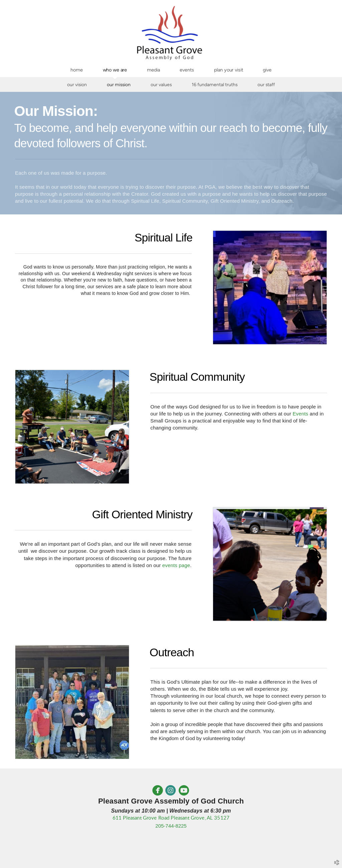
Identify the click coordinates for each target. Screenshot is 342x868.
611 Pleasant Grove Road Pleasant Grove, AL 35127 (171, 818)
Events (300, 414)
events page (176, 565)
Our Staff (266, 84)
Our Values (161, 84)
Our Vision (77, 84)
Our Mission (119, 84)
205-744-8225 (171, 826)
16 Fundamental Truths (215, 84)
